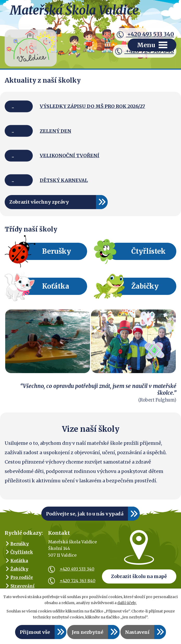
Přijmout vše (35, 632)
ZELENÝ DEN (56, 131)
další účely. (127, 603)
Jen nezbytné (88, 632)
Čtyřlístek (148, 251)
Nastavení (137, 632)
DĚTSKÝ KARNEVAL (64, 180)
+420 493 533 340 (145, 34)
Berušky (57, 251)
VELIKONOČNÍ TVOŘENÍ (70, 156)
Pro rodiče (22, 577)
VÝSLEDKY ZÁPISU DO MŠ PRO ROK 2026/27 (92, 106)
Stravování (22, 586)
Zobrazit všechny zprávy (39, 202)
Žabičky (145, 286)
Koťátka (56, 286)
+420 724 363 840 (72, 581)
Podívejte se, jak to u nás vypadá (85, 514)
